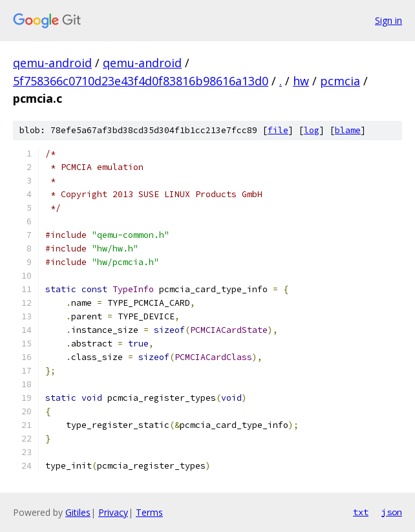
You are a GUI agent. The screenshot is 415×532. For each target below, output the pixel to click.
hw (301, 81)
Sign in (388, 20)
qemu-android (52, 63)
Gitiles (78, 512)
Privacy (113, 512)
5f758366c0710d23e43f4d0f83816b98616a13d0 (141, 81)
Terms (149, 512)
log (312, 130)
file (278, 130)
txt (361, 512)
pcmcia (340, 81)
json (392, 512)
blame (348, 130)
